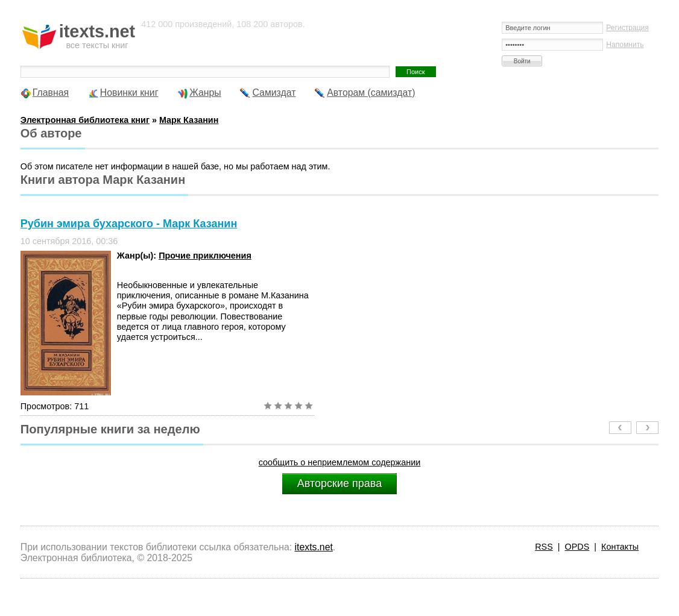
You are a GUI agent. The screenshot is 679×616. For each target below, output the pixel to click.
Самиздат (274, 93)
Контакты (620, 547)
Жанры (205, 93)
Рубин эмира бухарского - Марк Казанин (129, 224)
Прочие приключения (205, 256)
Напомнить (625, 45)
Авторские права (340, 483)
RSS (544, 547)
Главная (51, 93)
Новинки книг (129, 93)
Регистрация (627, 28)
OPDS (577, 547)
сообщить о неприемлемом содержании (340, 462)
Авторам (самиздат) (371, 93)
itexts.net (314, 547)
